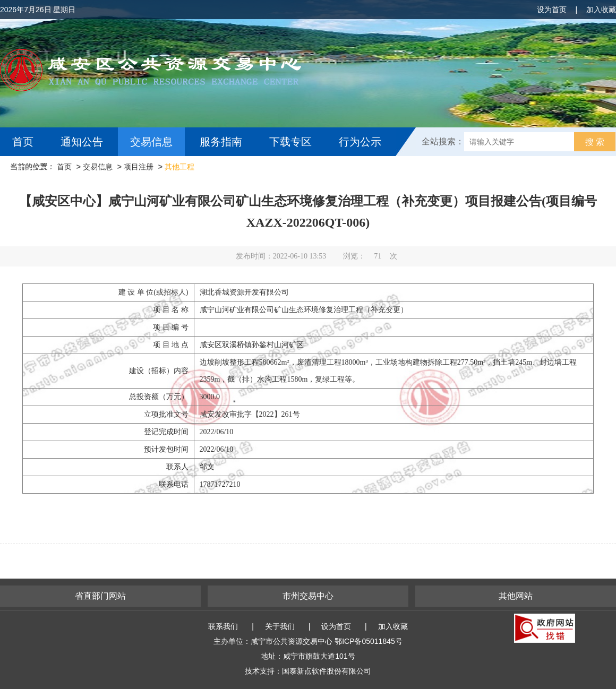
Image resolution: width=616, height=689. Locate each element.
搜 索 (595, 142)
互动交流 (36, 170)
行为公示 (360, 142)
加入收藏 (601, 10)
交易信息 (151, 142)
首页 (23, 142)
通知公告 (82, 142)
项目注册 (139, 167)
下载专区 (290, 142)
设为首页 (552, 10)
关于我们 (280, 626)
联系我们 (223, 626)
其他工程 (179, 167)
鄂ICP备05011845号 (369, 641)
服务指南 (221, 142)
